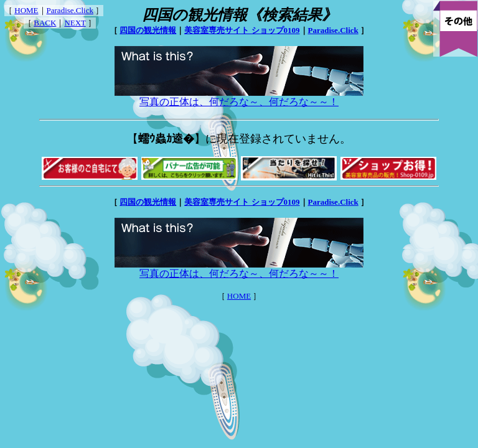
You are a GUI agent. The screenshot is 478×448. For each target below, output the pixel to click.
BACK (45, 23)
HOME (26, 10)
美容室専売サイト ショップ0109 (242, 30)
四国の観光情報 (148, 30)
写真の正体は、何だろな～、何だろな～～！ (239, 97)
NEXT (75, 23)
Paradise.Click (70, 10)
